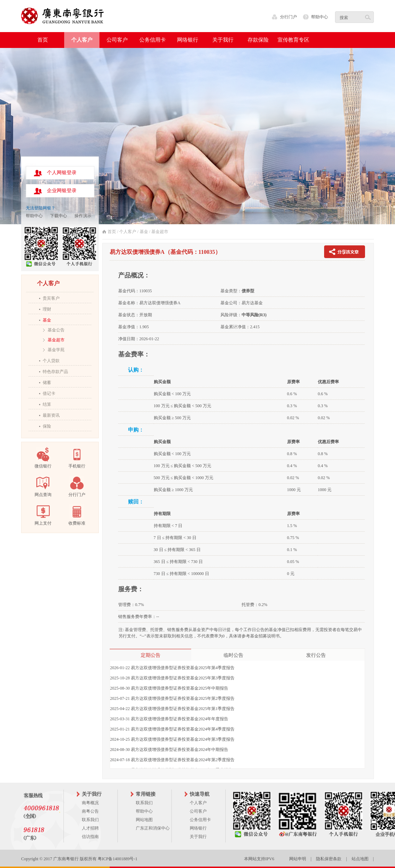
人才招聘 (90, 828)
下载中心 (59, 216)
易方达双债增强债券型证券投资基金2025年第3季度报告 (183, 678)
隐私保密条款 (329, 859)
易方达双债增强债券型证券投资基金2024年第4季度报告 (183, 729)
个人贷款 (51, 361)
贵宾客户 (51, 298)
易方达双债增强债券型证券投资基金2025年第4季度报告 (183, 668)
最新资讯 (51, 415)
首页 (43, 40)
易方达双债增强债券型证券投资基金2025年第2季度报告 (183, 698)
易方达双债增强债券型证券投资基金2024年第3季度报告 (183, 739)
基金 (47, 320)
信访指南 (90, 837)
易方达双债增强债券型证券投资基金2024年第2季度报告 (183, 760)
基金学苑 (56, 350)
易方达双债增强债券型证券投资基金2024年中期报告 (180, 750)
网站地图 (144, 820)
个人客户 (128, 232)
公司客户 (198, 811)
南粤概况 (90, 803)
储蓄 (47, 383)
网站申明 (298, 859)
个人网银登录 (62, 173)
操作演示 (83, 216)
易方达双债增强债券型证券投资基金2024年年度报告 (180, 719)
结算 (47, 404)
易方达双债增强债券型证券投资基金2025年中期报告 (180, 688)
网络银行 (198, 828)
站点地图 (360, 859)
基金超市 (56, 340)
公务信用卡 (200, 820)
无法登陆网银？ (41, 208)
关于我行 (198, 837)
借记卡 (49, 393)
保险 (47, 426)
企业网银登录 (62, 191)
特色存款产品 (55, 372)
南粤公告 (90, 811)
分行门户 (288, 17)
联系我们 (90, 820)
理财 (47, 309)
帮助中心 (320, 17)
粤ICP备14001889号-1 (118, 859)
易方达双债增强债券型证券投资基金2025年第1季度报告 (183, 709)
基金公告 (56, 330)
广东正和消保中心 (153, 828)
